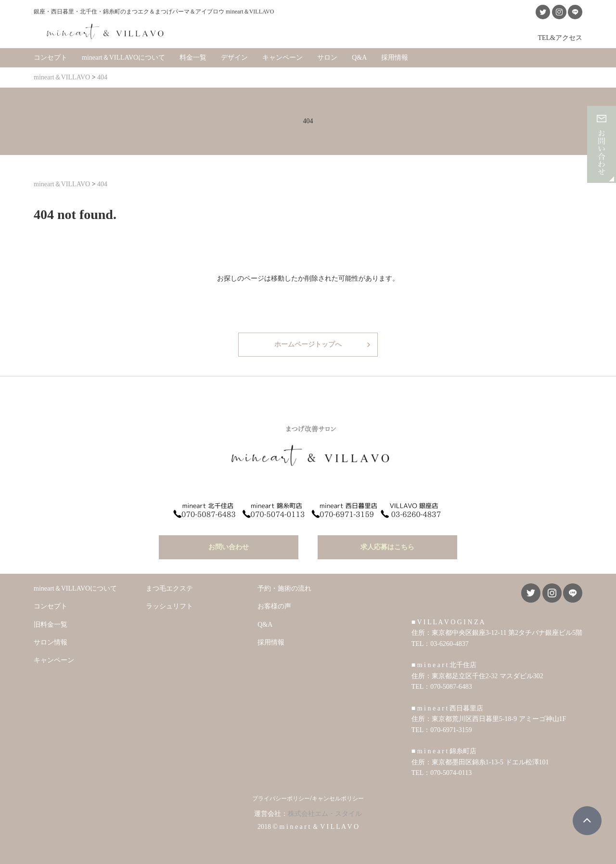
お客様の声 (274, 606)
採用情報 (395, 58)
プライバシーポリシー (281, 799)
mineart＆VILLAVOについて (123, 58)
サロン (327, 58)
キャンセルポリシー (338, 799)
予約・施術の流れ (284, 588)
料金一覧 (193, 58)
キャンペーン (282, 58)
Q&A (359, 58)
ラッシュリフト (169, 606)
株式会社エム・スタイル (325, 814)
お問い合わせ (229, 547)
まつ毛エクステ (169, 588)
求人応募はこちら (387, 547)
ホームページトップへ (308, 344)
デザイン (234, 58)
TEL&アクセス (560, 38)
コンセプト (51, 58)
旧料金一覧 (51, 625)
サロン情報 (51, 642)
